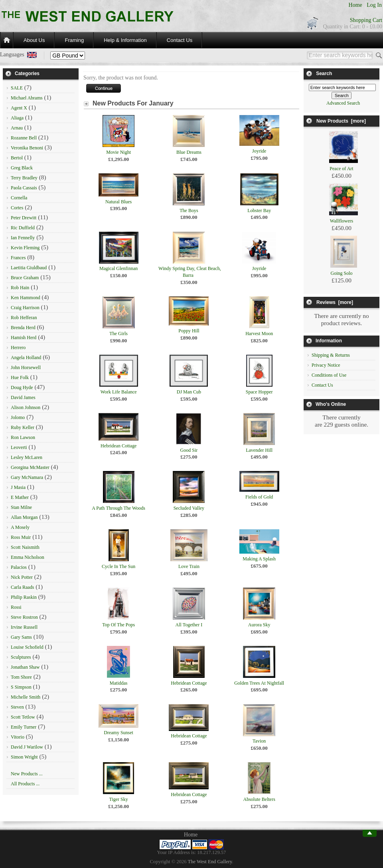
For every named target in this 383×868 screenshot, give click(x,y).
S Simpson (21, 687)
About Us (34, 40)
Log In (374, 5)
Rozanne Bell (24, 138)
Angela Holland (26, 358)
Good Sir (189, 450)
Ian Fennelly (23, 238)
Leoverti (19, 447)
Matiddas (119, 683)
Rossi (16, 607)
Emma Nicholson (28, 557)
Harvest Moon (259, 334)
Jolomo (18, 417)
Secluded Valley (189, 508)
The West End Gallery (210, 862)
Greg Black (22, 168)
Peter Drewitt (24, 218)
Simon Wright (24, 757)
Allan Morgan (24, 517)
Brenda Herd (23, 328)
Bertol (17, 158)
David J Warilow (27, 747)
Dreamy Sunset (118, 733)
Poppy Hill (189, 331)
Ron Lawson (23, 437)
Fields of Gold (259, 497)
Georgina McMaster (30, 467)
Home (355, 5)
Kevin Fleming (25, 248)
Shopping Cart (366, 20)
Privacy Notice (326, 365)
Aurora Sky (259, 625)
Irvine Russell (24, 627)
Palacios (19, 567)
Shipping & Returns (331, 355)
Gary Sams (21, 637)
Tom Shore (21, 677)
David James (23, 397)
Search (324, 73)
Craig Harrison (25, 308)
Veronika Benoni (27, 148)
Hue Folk (20, 377)
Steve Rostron (24, 617)
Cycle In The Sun (118, 566)
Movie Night (118, 152)
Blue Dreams (189, 152)
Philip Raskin (24, 597)
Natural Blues (118, 202)
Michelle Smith (26, 697)
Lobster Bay (259, 211)
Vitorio (18, 737)
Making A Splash (259, 559)
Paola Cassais (24, 188)
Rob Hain (20, 288)
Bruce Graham (25, 278)
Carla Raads (22, 587)
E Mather (20, 497)
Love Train (189, 566)
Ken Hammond (26, 298)
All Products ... (25, 784)
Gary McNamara (27, 477)
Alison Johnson (26, 407)
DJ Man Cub (189, 392)
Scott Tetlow (23, 717)
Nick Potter (22, 577)
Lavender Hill (259, 450)
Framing (74, 40)
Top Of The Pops (118, 625)
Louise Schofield (27, 647)
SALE (17, 88)
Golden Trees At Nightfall (259, 683)
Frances (18, 258)
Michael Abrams (27, 98)
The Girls (118, 334)
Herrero (18, 348)
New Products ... (27, 774)
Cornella (19, 198)
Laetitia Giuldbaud (29, 268)
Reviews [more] (335, 302)
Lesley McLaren (27, 457)
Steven (17, 707)
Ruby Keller (23, 427)
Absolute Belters (259, 799)
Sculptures (21, 657)
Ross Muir (21, 537)
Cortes (17, 208)
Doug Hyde (22, 387)
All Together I (189, 625)
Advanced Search (343, 103)
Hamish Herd (24, 338)
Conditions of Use (329, 375)
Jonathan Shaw (25, 667)
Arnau (17, 128)
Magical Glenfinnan (118, 268)
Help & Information (125, 40)
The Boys (189, 211)
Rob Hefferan (24, 318)
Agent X (19, 108)
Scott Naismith (25, 547)
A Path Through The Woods (118, 508)
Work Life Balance (119, 392)
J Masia (18, 487)
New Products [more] (341, 121)
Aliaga (17, 118)
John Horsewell (26, 367)
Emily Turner (24, 727)
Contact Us (180, 40)
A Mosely (20, 527)
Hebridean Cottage (118, 446)
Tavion (259, 741)
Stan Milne (21, 507)
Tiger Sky (119, 799)
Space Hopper (259, 392)
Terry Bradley (24, 178)
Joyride (259, 151)
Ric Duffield (23, 228)
